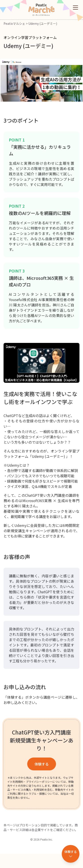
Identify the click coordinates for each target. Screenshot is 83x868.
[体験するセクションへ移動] (71, 854)
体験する (42, 764)
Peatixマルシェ (14, 23)
